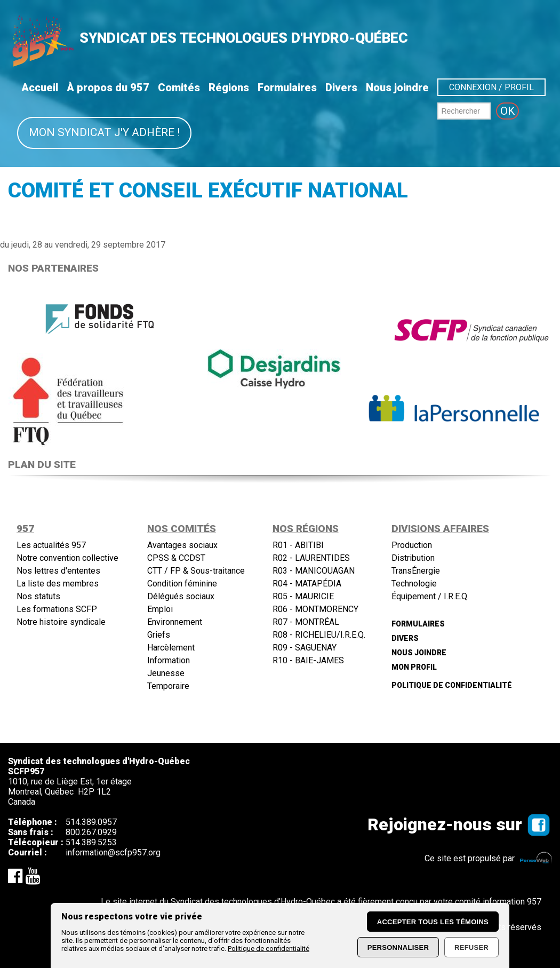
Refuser (471, 947)
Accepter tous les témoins (433, 922)
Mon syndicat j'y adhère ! (104, 132)
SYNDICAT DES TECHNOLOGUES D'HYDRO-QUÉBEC (244, 38)
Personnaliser (398, 947)
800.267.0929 (91, 832)
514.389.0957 (91, 822)
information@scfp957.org (113, 852)
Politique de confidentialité (269, 949)
